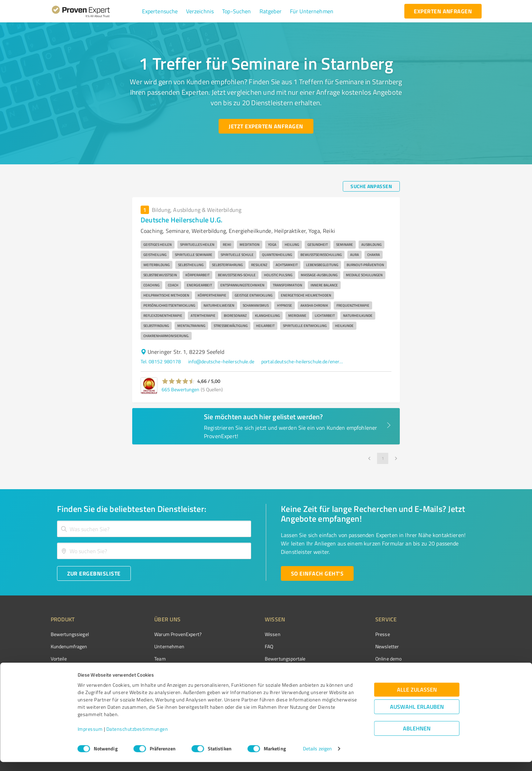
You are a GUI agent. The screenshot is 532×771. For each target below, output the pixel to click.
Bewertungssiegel (70, 634)
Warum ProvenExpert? (165, 634)
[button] (160, 11)
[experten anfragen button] (443, 11)
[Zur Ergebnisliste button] (94, 573)
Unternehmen (156, 646)
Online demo (349, 659)
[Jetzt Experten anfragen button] (266, 126)
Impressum (90, 738)
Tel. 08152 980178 (161, 361)
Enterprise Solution (71, 671)
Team (147, 659)
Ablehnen (417, 738)
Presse (343, 634)
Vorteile (59, 659)
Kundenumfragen (69, 646)
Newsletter (348, 646)
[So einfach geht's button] (317, 573)
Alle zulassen (417, 699)
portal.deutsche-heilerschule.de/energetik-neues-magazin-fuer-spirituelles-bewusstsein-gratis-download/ (303, 361)
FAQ (243, 646)
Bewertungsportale (259, 659)
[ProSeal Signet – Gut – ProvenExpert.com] (455, 647)
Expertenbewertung (357, 671)
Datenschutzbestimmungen (137, 738)
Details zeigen (317, 758)
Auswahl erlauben (417, 716)
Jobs (146, 671)
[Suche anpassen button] (371, 186)
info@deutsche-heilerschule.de (221, 361)
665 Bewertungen (180, 389)
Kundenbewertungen (261, 671)
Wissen (246, 634)
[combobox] (154, 529)
